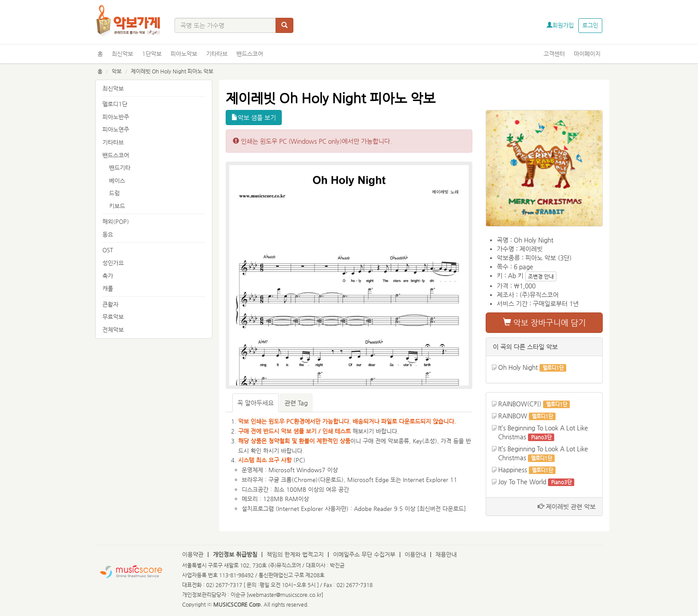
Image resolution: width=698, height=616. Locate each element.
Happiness (513, 470)
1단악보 (152, 54)
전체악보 (113, 330)
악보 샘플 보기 (254, 118)
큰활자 (110, 304)
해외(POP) (116, 221)
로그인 (590, 25)
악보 (117, 71)
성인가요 (113, 263)
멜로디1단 (115, 104)
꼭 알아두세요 (256, 403)
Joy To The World (522, 482)
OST (108, 250)
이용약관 (193, 554)
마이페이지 (587, 54)
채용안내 (446, 554)
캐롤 (108, 288)
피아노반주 (116, 117)
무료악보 (113, 317)
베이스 (117, 180)
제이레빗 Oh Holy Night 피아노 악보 (172, 71)
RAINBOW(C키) (520, 404)
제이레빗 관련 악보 (567, 507)
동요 (108, 234)
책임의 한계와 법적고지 (295, 554)
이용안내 (415, 554)
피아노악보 (184, 54)
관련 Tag (296, 403)
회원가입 (560, 25)
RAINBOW (513, 416)
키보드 (117, 206)
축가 (108, 276)
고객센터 (554, 54)
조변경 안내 (541, 276)
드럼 (114, 193)
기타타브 (217, 54)
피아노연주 (116, 129)
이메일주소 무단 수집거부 (364, 554)
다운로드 (331, 480)
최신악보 (122, 54)
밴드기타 (120, 168)
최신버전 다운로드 (442, 509)
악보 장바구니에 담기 (544, 322)
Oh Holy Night (518, 367)
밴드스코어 (250, 54)
